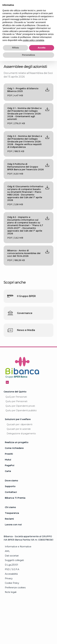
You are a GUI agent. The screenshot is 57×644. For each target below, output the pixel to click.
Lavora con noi (13, 525)
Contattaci (11, 492)
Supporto (10, 486)
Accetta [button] (42, 48)
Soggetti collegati (14, 560)
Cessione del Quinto (15, 392)
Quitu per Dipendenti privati (20, 406)
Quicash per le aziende (19, 429)
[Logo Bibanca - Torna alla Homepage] (22, 368)
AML (7, 551)
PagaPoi (10, 465)
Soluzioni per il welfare (18, 419)
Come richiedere (14, 448)
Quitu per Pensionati (16, 401)
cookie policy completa (33, 40)
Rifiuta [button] (16, 48)
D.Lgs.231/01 (11, 565)
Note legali (11, 592)
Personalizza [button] (28, 55)
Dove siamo (11, 481)
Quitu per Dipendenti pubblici (21, 410)
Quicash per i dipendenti (20, 424)
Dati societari (12, 556)
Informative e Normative (18, 547)
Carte (8, 471)
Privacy (9, 578)
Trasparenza (12, 513)
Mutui (8, 460)
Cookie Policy (12, 583)
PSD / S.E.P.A (12, 569)
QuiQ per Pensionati (16, 397)
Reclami (9, 519)
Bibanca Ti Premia (15, 498)
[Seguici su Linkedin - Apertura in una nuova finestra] (7, 382)
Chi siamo (10, 507)
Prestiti (9, 454)
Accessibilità (11, 574)
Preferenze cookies (15, 588)
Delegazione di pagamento (21, 434)
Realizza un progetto (17, 442)
